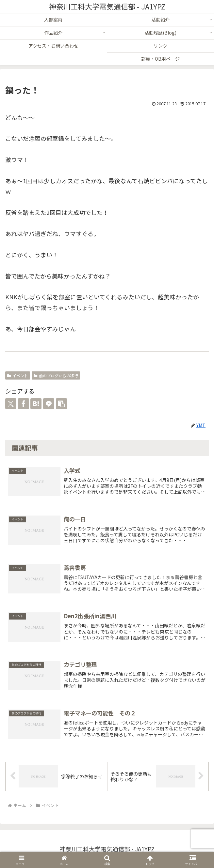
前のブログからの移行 (56, 375)
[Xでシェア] (11, 404)
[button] (61, 404)
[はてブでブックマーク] (36, 404)
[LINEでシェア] (49, 404)
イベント (18, 375)
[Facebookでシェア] (24, 404)
